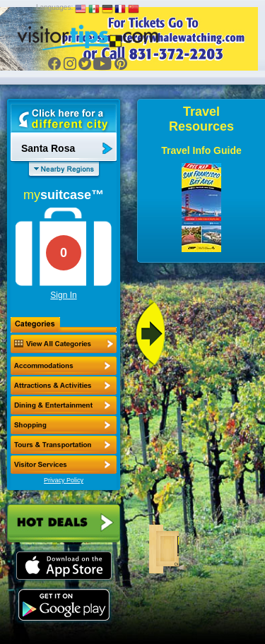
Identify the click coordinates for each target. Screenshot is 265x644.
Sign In (63, 295)
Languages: (54, 7)
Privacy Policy (64, 480)
